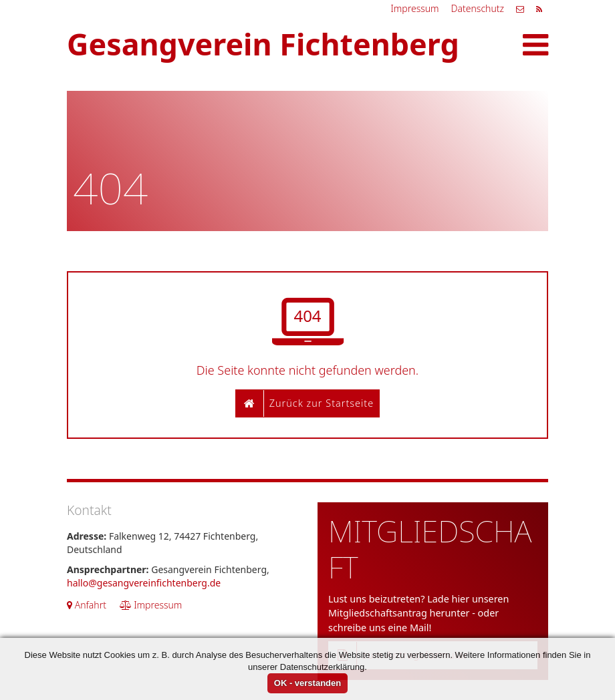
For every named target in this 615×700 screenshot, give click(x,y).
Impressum (414, 8)
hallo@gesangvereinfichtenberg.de (144, 583)
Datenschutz (478, 8)
